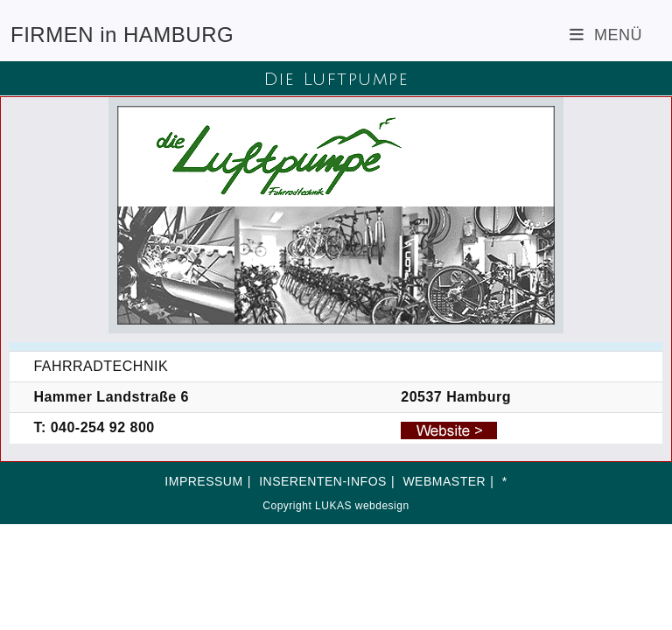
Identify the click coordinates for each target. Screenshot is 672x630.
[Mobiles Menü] (606, 35)
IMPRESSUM (203, 481)
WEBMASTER (444, 481)
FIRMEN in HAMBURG (122, 35)
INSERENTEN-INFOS (323, 481)
